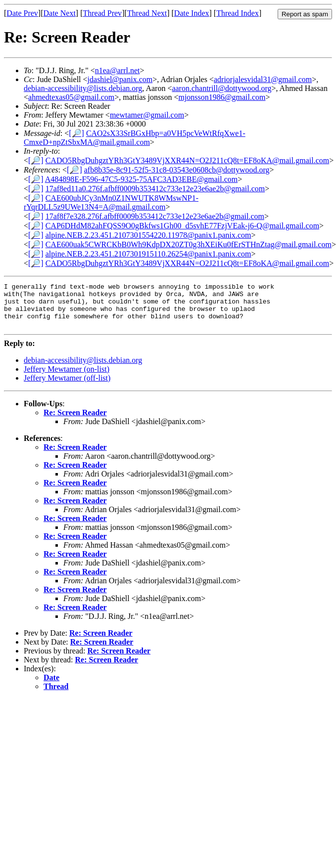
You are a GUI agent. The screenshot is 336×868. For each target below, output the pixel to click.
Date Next (60, 13)
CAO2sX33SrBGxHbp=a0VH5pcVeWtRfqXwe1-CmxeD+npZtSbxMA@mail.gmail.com (135, 138)
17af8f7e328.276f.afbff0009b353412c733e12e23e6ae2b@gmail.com (155, 216)
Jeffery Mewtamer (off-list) (67, 387)
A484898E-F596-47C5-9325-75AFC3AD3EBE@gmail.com (141, 179)
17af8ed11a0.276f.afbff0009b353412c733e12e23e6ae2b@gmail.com (155, 189)
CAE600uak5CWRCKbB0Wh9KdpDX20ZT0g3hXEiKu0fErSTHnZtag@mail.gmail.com (189, 244)
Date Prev (22, 13)
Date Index (192, 13)
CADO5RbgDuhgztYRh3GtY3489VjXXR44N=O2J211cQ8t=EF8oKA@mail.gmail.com (188, 160)
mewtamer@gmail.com (147, 115)
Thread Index (238, 13)
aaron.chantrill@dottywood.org (221, 88)
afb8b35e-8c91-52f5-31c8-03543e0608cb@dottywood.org (177, 170)
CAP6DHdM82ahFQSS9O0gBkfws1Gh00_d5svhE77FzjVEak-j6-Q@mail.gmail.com (182, 226)
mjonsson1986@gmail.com (222, 97)
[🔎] (76, 133)
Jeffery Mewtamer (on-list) (67, 378)
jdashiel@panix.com (120, 79)
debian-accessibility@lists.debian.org (83, 88)
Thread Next (147, 13)
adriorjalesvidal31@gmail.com (263, 79)
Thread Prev (102, 13)
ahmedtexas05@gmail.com (71, 97)
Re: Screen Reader (75, 421)
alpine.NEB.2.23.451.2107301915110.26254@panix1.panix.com (148, 254)
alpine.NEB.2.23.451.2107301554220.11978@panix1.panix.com (148, 235)
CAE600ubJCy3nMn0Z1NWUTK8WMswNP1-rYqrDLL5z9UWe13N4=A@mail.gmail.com (111, 202)
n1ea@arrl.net (118, 70)
